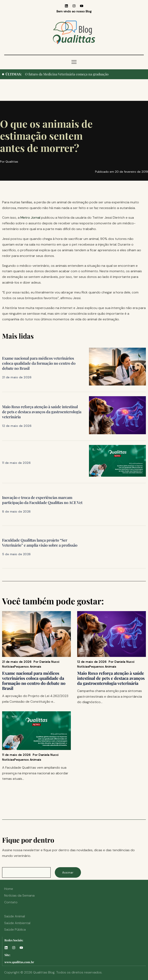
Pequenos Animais (28, 667)
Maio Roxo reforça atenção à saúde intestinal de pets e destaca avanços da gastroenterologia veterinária (42, 412)
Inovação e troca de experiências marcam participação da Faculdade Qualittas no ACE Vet (42, 500)
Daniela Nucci (49, 662)
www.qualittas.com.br (19, 962)
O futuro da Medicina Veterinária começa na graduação (67, 74)
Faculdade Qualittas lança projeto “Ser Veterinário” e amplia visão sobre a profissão (40, 543)
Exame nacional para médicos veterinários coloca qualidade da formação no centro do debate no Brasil (39, 363)
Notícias (8, 667)
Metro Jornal (30, 218)
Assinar (68, 872)
